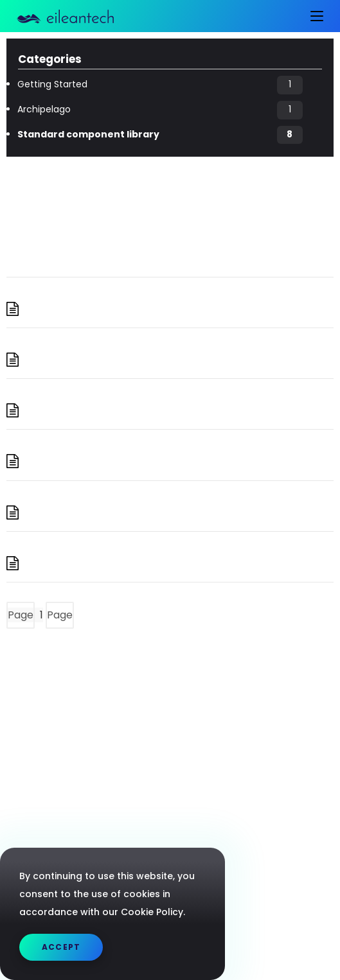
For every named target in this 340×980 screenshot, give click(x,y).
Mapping (71, 410)
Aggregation (84, 309)
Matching (73, 512)
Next (99, 615)
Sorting (64, 563)
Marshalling (81, 461)
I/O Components (99, 360)
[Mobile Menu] (312, 16)
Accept (61, 947)
